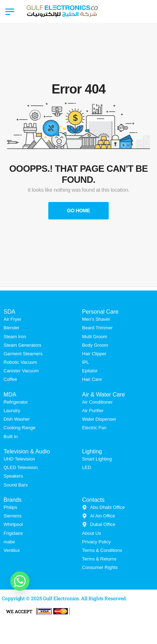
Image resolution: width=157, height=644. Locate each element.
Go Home (78, 211)
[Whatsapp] (20, 581)
